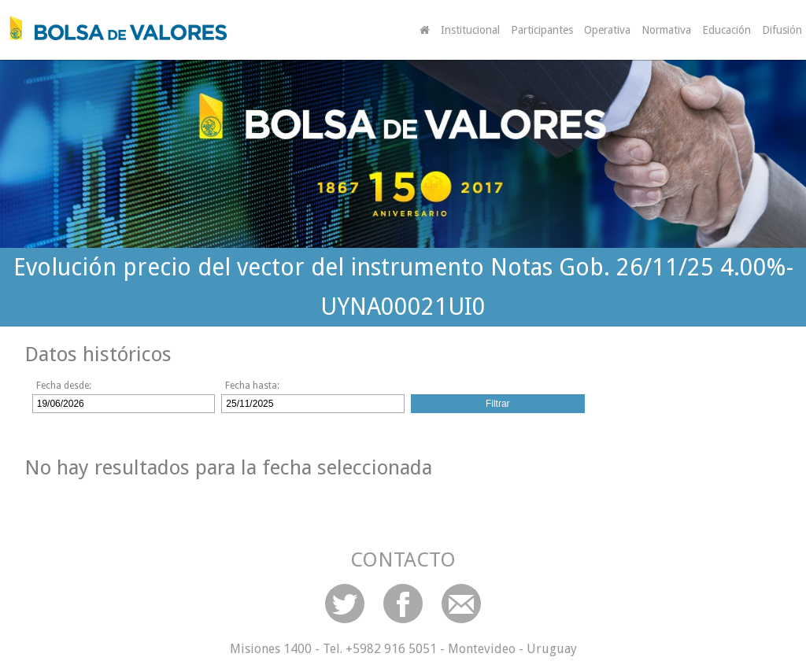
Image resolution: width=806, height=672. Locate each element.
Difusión (782, 30)
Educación (727, 30)
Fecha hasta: (252, 386)
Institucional (470, 30)
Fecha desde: (64, 386)
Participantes (542, 30)
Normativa (666, 30)
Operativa (607, 30)
